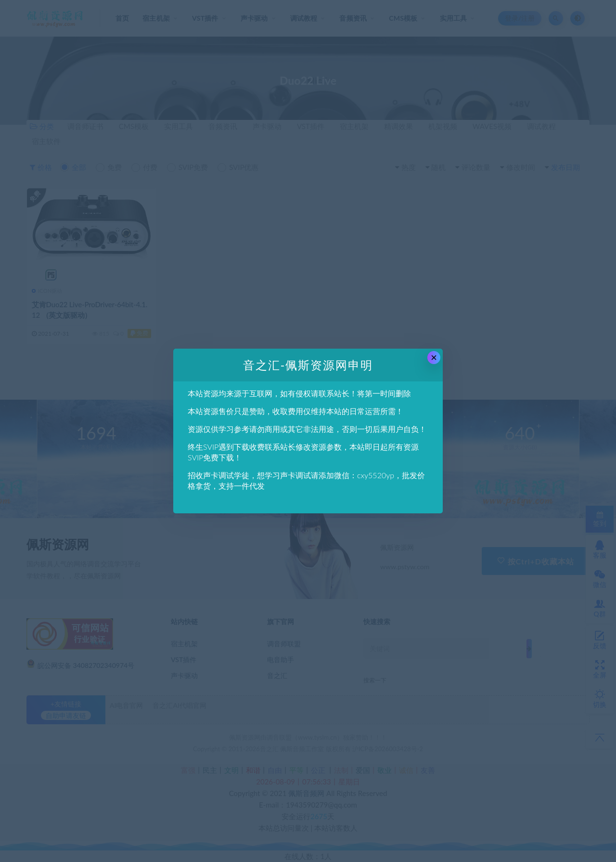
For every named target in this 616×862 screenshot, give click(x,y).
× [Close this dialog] (434, 358)
